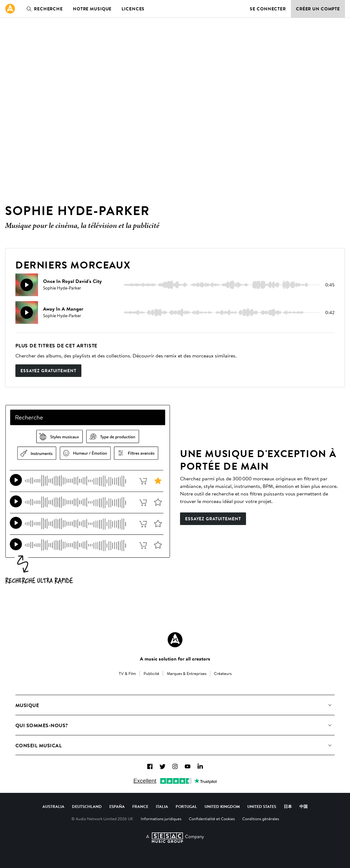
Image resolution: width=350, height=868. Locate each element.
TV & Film (127, 673)
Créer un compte (318, 9)
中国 (304, 806)
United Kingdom (222, 806)
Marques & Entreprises (187, 673)
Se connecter (268, 9)
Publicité (151, 673)
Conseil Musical (38, 745)
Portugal (186, 806)
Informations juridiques (161, 819)
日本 (288, 806)
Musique (27, 705)
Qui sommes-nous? (42, 725)
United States (262, 806)
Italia (162, 806)
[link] (10, 9)
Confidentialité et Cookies (212, 819)
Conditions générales (261, 819)
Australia (53, 806)
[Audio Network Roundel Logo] (175, 640)
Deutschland (87, 806)
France (140, 806)
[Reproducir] (27, 285)
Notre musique (92, 9)
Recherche (43, 9)
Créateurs (223, 673)
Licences (133, 9)
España (117, 806)
